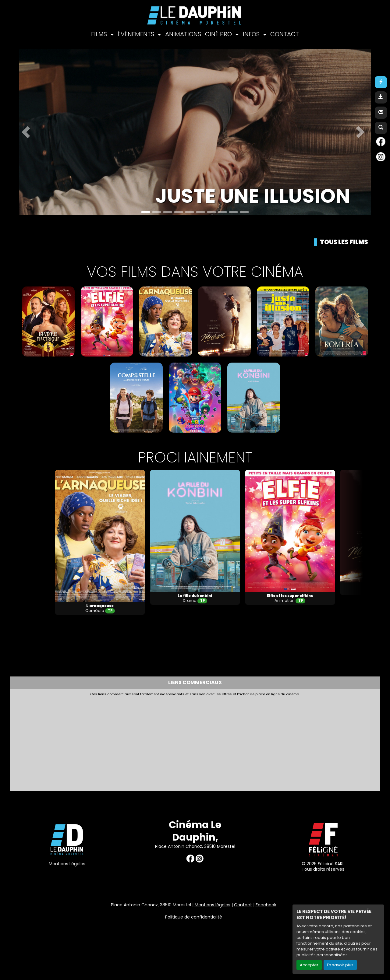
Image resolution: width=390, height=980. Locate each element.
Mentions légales (213, 905)
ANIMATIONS (183, 34)
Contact (243, 905)
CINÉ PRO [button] (219, 34)
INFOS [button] (252, 34)
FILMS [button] (100, 34)
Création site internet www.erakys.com (345, 944)
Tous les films (344, 242)
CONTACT (285, 34)
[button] (28, 132)
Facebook (266, 905)
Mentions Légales (67, 864)
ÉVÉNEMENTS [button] (137, 34)
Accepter (309, 965)
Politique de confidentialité (194, 917)
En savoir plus (340, 965)
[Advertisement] (161, 742)
